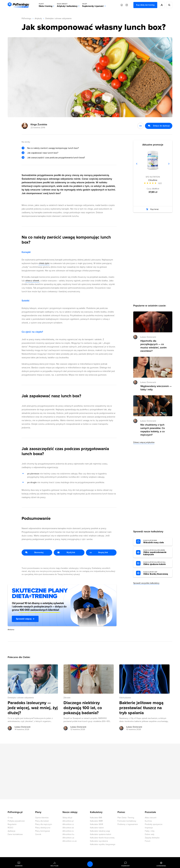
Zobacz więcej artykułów (144, 442)
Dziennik (19, 866)
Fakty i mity (150, 831)
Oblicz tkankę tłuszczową (156, 573)
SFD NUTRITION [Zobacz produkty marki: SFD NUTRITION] (153, 177)
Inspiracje (149, 828)
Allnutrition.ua (68, 838)
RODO (10, 828)
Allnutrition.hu (68, 834)
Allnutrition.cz (68, 824)
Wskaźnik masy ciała (156, 542)
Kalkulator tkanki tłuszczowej (102, 838)
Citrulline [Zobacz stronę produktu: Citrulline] (153, 180)
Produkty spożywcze (154, 824)
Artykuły (38, 18)
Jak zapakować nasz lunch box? (43, 153)
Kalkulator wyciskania (99, 841)
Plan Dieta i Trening (126, 818)
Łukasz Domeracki (148, 337)
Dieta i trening (45, 5)
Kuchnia (148, 821)
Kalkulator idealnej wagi (100, 831)
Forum (148, 841)
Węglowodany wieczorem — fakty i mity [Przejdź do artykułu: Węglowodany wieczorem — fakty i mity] (156, 388)
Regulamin (12, 824)
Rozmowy (126, 866)
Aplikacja (11, 831)
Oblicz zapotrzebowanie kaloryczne (156, 553)
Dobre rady (150, 834)
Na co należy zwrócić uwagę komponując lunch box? (53, 148)
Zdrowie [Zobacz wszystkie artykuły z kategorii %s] (67, 698)
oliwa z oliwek (32, 281)
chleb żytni (44, 263)
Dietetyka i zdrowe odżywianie (58, 18)
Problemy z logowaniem (128, 824)
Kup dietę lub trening (145, 5)
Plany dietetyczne (43, 828)
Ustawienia (161, 866)
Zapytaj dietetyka (152, 838)
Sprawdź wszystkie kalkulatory (146, 583)
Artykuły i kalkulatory (67, 5)
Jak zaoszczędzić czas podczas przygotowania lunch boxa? (56, 158)
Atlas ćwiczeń (151, 818)
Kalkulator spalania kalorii (101, 834)
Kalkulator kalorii (97, 828)
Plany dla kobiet (42, 821)
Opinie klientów (42, 818)
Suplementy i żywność (93, 5)
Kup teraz (155, 209)
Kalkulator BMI (96, 818)
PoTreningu (26, 18)
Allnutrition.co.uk (70, 841)
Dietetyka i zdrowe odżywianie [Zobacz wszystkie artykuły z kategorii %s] (21, 698)
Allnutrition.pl (68, 821)
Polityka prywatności (16, 821)
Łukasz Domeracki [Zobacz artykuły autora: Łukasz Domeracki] (23, 727)
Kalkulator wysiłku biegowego (103, 844)
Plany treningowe (43, 831)
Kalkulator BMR (96, 821)
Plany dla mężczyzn (44, 824)
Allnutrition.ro (68, 831)
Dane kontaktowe (15, 834)
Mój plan (54, 866)
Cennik (38, 834)
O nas (10, 818)
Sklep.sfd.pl (67, 818)
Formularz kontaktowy (127, 821)
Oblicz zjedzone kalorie (156, 563)
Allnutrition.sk (68, 828)
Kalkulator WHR (96, 824)
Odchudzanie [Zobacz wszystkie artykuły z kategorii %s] (125, 698)
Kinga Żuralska (39, 124)
